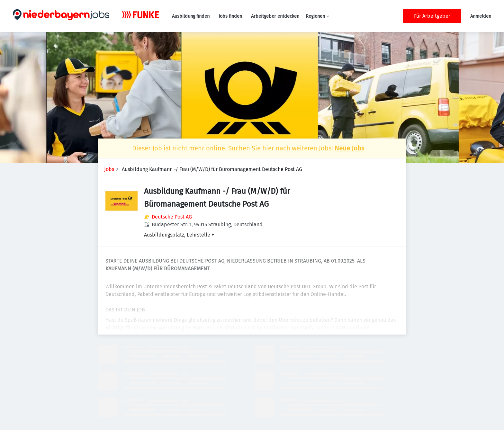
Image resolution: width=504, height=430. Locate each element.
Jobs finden (230, 16)
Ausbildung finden (191, 16)
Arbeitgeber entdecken (275, 16)
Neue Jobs (349, 148)
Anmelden (481, 16)
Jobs (109, 169)
